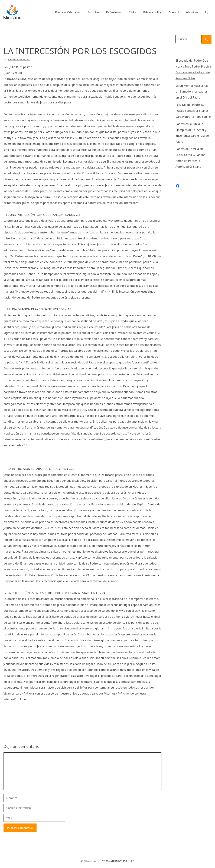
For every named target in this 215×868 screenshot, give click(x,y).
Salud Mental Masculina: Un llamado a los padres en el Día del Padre (192, 92)
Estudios (93, 12)
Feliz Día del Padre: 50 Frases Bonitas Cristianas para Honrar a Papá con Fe (193, 111)
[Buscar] (206, 39)
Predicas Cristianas (68, 12)
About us (192, 12)
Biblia (133, 12)
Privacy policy (152, 12)
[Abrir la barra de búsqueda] (207, 12)
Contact (174, 12)
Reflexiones (114, 12)
